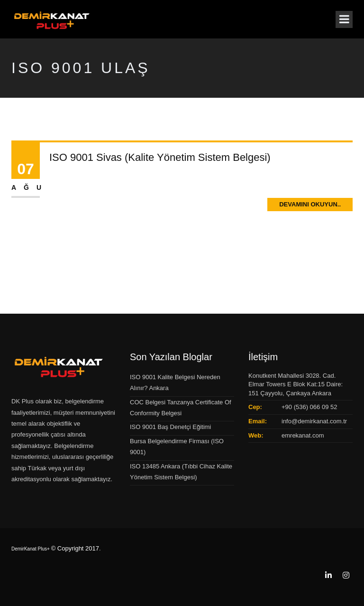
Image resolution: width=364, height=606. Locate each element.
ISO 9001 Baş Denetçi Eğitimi (170, 427)
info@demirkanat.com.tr (314, 421)
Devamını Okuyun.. (310, 204)
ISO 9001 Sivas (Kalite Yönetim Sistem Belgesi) (160, 157)
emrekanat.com (303, 435)
